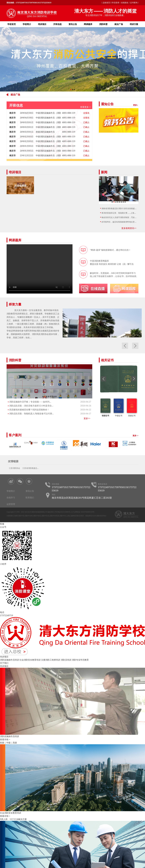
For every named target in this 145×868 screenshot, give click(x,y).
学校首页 (12, 24)
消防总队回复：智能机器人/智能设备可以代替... (31, 414)
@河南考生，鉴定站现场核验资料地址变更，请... (121, 222)
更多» (136, 105)
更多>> (87, 418)
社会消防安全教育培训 (30, 660)
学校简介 (27, 24)
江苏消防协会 (14, 468)
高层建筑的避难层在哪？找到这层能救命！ (29, 410)
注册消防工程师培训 (51, 660)
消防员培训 (66, 660)
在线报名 (125, 3)
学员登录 (116, 3)
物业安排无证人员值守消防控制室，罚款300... (120, 217)
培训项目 (42, 24)
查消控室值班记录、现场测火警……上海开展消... (121, 213)
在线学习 (11, 498)
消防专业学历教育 (80, 660)
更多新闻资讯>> (129, 228)
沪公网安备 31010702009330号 (83, 512)
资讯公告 (73, 24)
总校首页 (106, 3)
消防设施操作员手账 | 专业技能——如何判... (30, 402)
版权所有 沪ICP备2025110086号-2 (60, 512)
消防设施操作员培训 (9, 660)
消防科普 (103, 24)
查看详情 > (5, 739)
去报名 (86, 113)
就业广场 (119, 24)
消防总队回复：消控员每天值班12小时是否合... (31, 406)
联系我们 (30, 498)
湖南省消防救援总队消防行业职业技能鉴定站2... (121, 208)
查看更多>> (86, 107)
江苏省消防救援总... (31, 468)
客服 (2, 524)
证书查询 (134, 3)
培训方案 (134, 24)
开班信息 (57, 24)
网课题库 (88, 24)
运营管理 (11, 504)
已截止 (86, 122)
